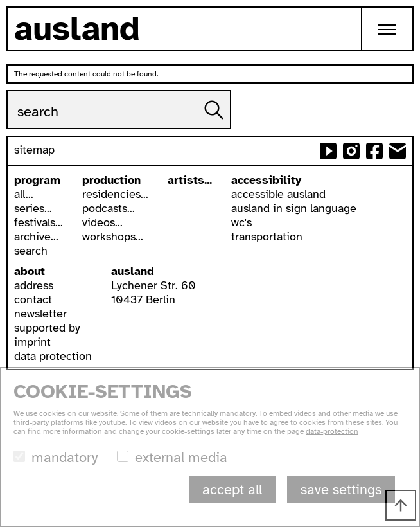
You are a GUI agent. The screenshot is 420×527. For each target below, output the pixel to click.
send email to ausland (398, 151)
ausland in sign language (294, 208)
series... (33, 208)
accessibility (266, 180)
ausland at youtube (328, 151)
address (34, 285)
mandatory (65, 457)
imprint (32, 342)
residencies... (115, 194)
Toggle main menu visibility (396, 19)
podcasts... (109, 208)
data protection (53, 356)
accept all (232, 489)
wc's (241, 222)
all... (24, 194)
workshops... (113, 237)
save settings (341, 489)
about (30, 271)
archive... (36, 237)
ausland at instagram (351, 151)
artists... (190, 180)
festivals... (39, 222)
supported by (47, 328)
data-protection (332, 431)
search (31, 251)
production (111, 180)
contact (33, 299)
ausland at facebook (374, 151)
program (37, 180)
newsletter (40, 314)
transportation (267, 237)
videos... (102, 222)
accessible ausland (278, 194)
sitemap (34, 150)
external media (181, 457)
